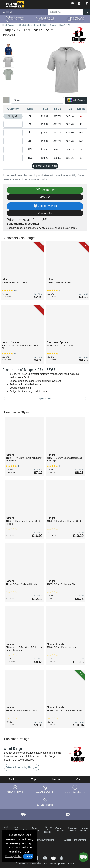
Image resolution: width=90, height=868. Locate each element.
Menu (7, 12)
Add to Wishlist (45, 206)
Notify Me (13, 116)
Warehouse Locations (60, 830)
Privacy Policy (14, 856)
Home (56, 780)
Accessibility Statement (75, 840)
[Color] (37, 100)
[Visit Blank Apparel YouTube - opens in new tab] (54, 858)
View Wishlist (45, 213)
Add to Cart (45, 190)
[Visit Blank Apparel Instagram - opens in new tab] (45, 858)
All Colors (76, 101)
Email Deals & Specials (5, 830)
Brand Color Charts (16, 830)
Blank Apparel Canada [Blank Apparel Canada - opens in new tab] (62, 863)
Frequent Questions (36, 830)
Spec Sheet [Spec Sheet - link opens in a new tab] (45, 398)
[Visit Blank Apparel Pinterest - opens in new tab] (62, 858)
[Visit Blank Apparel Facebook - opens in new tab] (37, 858)
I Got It (28, 856)
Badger (8, 30)
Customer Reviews (73, 830)
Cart (79, 780)
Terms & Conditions (45, 840)
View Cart (45, 197)
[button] (73, 3)
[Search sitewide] (66, 12)
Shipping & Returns (48, 830)
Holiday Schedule (84, 830)
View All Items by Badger (22, 767)
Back (11, 780)
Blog (25, 830)
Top (33, 780)
